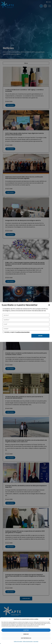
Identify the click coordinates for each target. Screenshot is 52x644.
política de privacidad (23, 332)
